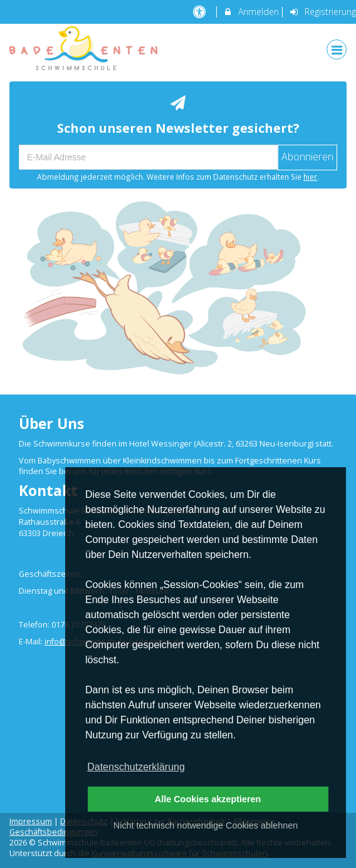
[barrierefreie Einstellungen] (201, 12)
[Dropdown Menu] (337, 49)
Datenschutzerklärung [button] (136, 767)
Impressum (31, 821)
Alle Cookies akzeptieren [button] (208, 799)
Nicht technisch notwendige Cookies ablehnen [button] (206, 825)
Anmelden (251, 12)
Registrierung (322, 12)
